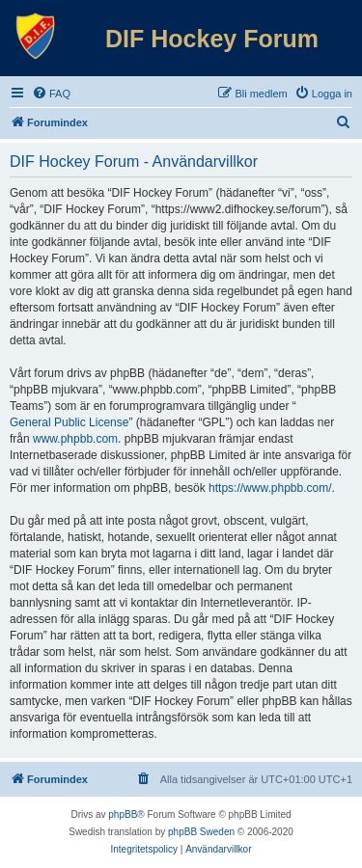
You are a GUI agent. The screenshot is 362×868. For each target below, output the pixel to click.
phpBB (123, 814)
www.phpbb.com (75, 439)
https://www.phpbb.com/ (270, 488)
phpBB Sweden (201, 832)
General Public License (69, 422)
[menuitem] (51, 94)
